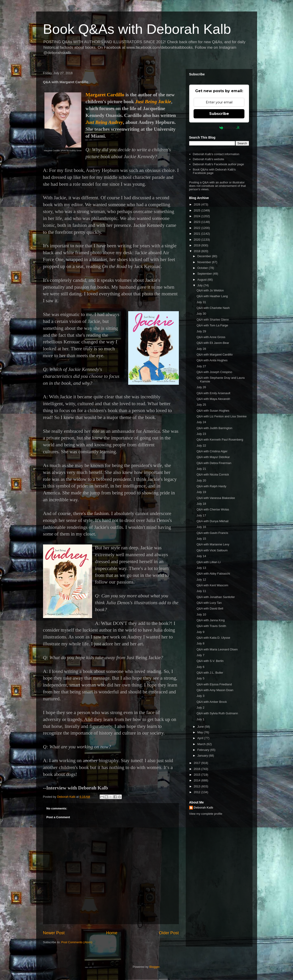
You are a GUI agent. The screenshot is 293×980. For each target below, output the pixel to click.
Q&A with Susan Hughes (213, 411)
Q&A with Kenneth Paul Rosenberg (220, 440)
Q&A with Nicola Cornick (213, 474)
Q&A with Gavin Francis (212, 533)
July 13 (201, 568)
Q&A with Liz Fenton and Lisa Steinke (222, 416)
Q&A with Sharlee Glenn (213, 320)
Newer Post (54, 933)
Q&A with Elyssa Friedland (214, 684)
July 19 (201, 492)
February (204, 750)
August (202, 280)
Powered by (219, 128)
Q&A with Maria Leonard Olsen (217, 649)
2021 (198, 234)
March (202, 744)
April (201, 738)
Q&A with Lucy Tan (209, 603)
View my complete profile (206, 814)
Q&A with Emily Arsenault (213, 393)
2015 (198, 775)
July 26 (201, 387)
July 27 (201, 366)
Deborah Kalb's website (209, 159)
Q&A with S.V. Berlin (210, 661)
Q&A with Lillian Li (209, 562)
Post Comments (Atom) (77, 942)
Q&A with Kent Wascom (212, 585)
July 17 (201, 515)
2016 (198, 769)
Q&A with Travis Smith (211, 626)
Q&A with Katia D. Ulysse (213, 638)
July (200, 285)
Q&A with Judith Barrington (214, 428)
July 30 (201, 314)
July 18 (201, 504)
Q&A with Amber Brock (212, 702)
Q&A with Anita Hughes (212, 360)
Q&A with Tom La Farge (212, 325)
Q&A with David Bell (210, 608)
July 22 (201, 446)
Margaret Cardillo (105, 95)
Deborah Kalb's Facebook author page (218, 164)
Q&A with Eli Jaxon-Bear (213, 343)
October (203, 268)
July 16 (201, 527)
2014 (198, 780)
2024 (198, 216)
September (205, 274)
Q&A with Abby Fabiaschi (213, 574)
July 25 (201, 405)
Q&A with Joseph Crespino (214, 372)
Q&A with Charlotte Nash (213, 308)
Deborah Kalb (204, 808)
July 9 (200, 632)
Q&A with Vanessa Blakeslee (216, 498)
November (205, 262)
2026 (198, 204)
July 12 (201, 580)
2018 (198, 251)
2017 (198, 763)
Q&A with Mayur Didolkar (213, 457)
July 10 (201, 614)
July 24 (201, 422)
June (201, 727)
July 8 (200, 643)
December (205, 256)
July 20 (201, 480)
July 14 (201, 556)
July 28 (201, 349)
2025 (198, 210)
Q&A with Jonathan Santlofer (216, 597)
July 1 (200, 719)
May (200, 732)
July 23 (201, 434)
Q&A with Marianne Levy (213, 544)
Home (112, 933)
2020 (198, 240)
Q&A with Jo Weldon (210, 290)
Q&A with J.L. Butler (210, 673)
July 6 (200, 667)
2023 (198, 222)
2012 (198, 792)
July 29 (201, 331)
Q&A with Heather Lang (212, 296)
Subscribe (219, 114)
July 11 (201, 591)
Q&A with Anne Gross (211, 337)
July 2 (200, 708)
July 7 (200, 655)
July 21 (201, 469)
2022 (198, 228)
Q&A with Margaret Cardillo (215, 355)
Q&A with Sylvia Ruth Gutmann (217, 713)
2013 (198, 786)
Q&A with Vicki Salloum (212, 550)
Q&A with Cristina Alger (212, 451)
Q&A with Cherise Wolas (213, 509)
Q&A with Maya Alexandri (213, 399)
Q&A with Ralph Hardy (211, 486)
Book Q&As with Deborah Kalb (137, 29)
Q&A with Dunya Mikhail (213, 521)
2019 (198, 245)
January (203, 756)
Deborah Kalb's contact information (216, 154)
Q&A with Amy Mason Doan (215, 690)
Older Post (169, 933)
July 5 (200, 678)
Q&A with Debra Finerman (214, 463)
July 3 (200, 696)
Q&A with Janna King (211, 620)
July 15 (201, 539)
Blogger (154, 967)
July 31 (201, 302)
